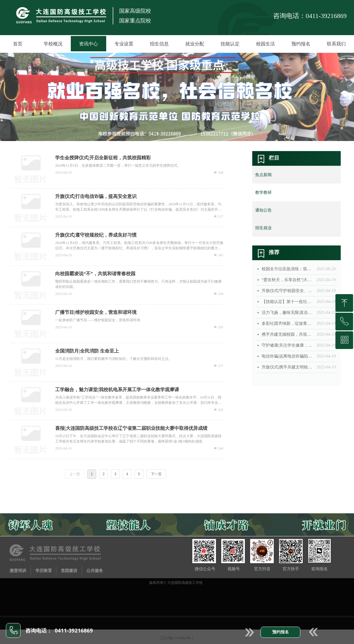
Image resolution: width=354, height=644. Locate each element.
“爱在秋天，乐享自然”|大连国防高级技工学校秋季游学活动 (288, 280)
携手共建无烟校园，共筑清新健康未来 (288, 334)
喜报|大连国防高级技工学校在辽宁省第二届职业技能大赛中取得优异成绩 (131, 428)
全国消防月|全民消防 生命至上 (87, 351)
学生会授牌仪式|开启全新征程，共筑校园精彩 (103, 158)
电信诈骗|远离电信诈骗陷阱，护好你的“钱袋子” (288, 356)
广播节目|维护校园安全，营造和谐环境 (96, 312)
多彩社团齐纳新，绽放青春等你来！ (288, 323)
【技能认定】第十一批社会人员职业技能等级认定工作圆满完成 (288, 302)
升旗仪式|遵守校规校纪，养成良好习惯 (96, 235)
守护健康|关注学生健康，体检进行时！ (288, 345)
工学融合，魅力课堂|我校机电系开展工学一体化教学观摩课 (117, 390)
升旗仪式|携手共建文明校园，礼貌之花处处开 (288, 367)
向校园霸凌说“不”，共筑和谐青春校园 (95, 274)
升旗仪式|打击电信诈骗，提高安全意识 (96, 196)
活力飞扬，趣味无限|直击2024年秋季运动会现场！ (288, 313)
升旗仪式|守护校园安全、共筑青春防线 (288, 291)
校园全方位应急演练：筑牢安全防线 (288, 269)
